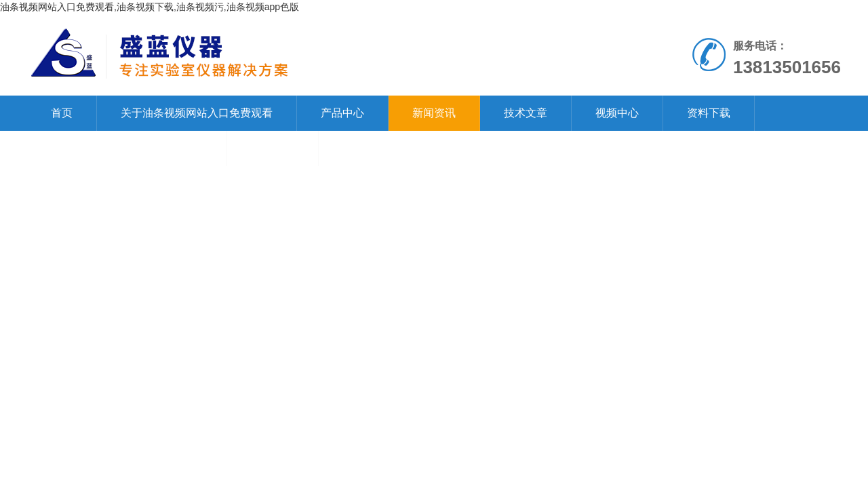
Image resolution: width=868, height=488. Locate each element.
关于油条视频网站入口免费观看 (197, 113)
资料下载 (709, 113)
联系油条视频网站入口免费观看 (127, 148)
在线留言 (273, 148)
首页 (62, 113)
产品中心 (342, 113)
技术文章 (526, 113)
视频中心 (617, 113)
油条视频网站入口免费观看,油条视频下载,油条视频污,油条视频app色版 (150, 7)
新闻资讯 (434, 113)
